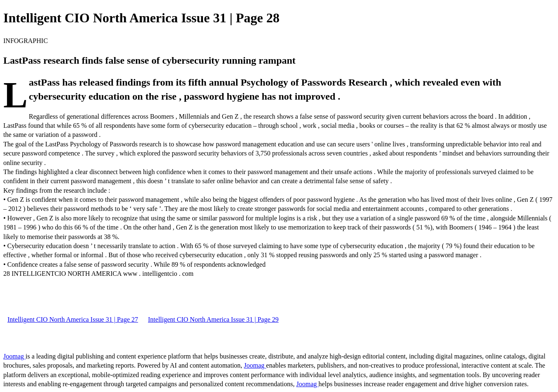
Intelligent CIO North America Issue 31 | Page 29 (213, 319)
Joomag (14, 356)
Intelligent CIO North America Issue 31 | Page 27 (73, 319)
